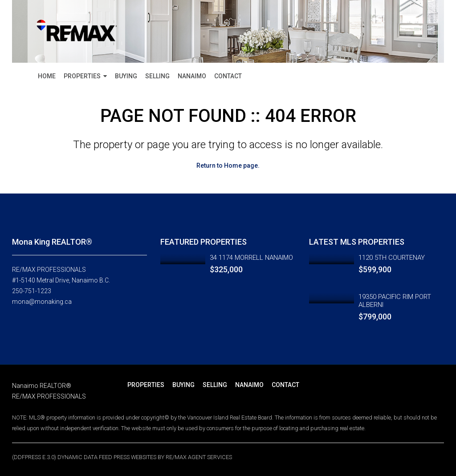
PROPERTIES (82, 76)
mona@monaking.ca (42, 302)
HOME (47, 76)
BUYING (126, 76)
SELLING (157, 76)
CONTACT (228, 76)
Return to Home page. (228, 165)
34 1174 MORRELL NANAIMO (251, 258)
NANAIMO (192, 76)
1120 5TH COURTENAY (392, 258)
